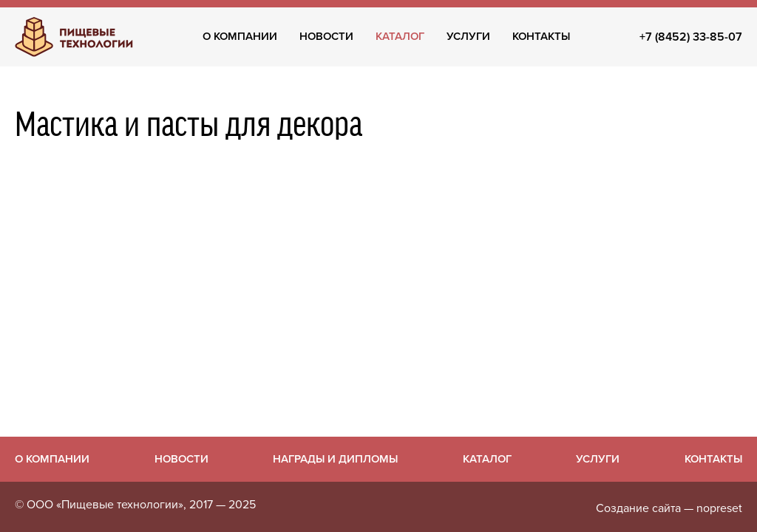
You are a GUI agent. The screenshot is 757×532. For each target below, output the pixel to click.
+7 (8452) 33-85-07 (691, 37)
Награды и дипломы (335, 459)
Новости (326, 36)
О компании (240, 36)
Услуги (468, 36)
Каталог (400, 36)
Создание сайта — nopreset (669, 508)
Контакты (541, 36)
